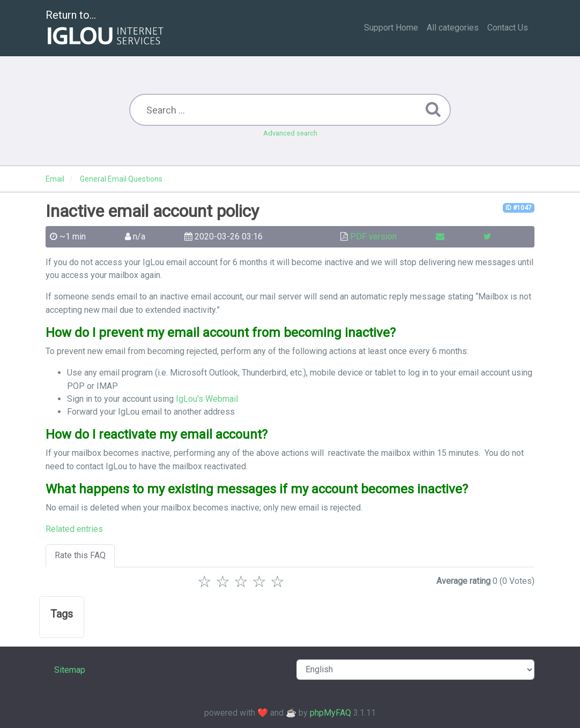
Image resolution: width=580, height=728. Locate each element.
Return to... (106, 29)
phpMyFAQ (330, 713)
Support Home (391, 28)
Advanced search (290, 133)
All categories (453, 28)
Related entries (74, 529)
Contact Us (508, 28)
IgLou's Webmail (207, 399)
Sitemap (70, 670)
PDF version (373, 237)
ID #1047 (519, 208)
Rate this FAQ (80, 555)
